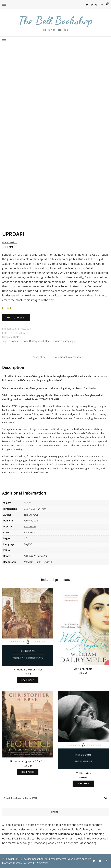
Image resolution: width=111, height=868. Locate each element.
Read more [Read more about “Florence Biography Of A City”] (28, 772)
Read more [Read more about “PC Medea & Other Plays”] (28, 680)
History (17, 337)
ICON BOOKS (31, 521)
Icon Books (30, 527)
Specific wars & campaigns (60, 341)
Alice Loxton (10, 243)
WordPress (42, 863)
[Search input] (52, 798)
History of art (37, 341)
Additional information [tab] (68, 357)
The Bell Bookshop (55, 20)
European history (18, 341)
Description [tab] (39, 357)
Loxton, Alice (31, 515)
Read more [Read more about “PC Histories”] (83, 784)
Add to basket (16, 318)
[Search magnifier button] (106, 798)
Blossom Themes (12, 863)
